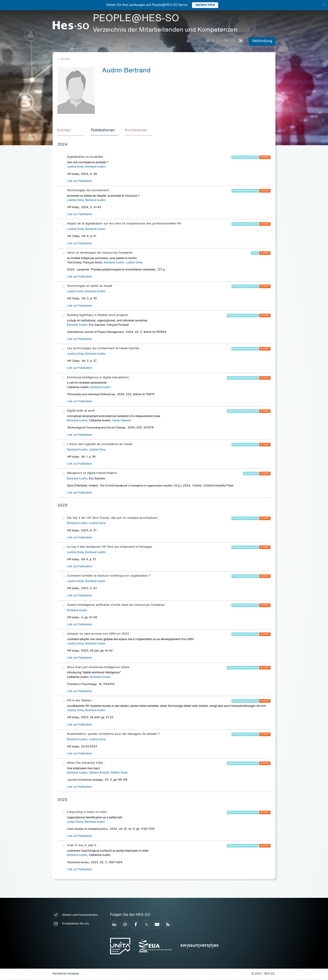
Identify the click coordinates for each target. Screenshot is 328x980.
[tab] (71, 131)
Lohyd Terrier (75, 823)
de (241, 41)
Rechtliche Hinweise (66, 975)
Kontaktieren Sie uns (71, 925)
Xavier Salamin (122, 421)
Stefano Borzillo (99, 774)
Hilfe (214, 41)
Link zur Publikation (79, 182)
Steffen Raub (119, 774)
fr (227, 41)
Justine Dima (75, 168)
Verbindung (262, 41)
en (234, 41)
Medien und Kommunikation (75, 916)
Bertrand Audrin (95, 168)
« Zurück (64, 59)
